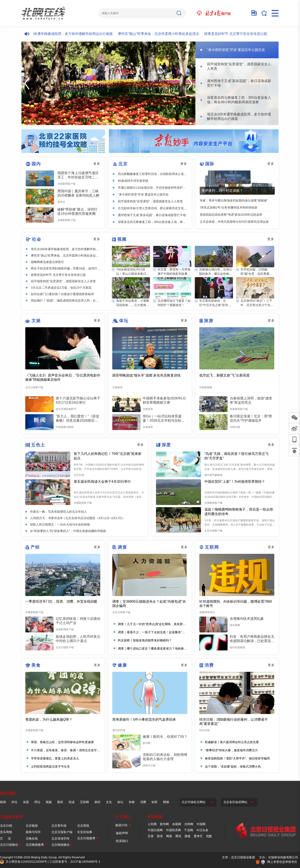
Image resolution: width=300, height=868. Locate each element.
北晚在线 (32, 838)
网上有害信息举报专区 (282, 862)
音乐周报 (6, 832)
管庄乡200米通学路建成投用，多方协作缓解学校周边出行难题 (69, 34)
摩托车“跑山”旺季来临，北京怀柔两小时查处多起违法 (163, 34)
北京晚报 (32, 826)
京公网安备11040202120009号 (26, 862)
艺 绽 (5, 838)
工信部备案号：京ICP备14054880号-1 (75, 862)
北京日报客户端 (62, 832)
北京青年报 (59, 826)
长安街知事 (85, 832)
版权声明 (122, 833)
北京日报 (6, 826)
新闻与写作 (33, 832)
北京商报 (83, 826)
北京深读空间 (60, 838)
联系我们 (122, 841)
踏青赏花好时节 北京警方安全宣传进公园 (240, 34)
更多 (97, 164)
